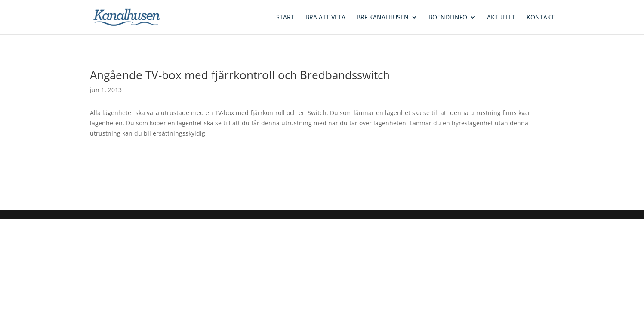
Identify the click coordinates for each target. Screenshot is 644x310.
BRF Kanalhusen (383, 18)
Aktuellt (501, 18)
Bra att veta (325, 18)
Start (285, 18)
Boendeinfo (448, 18)
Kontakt (541, 18)
